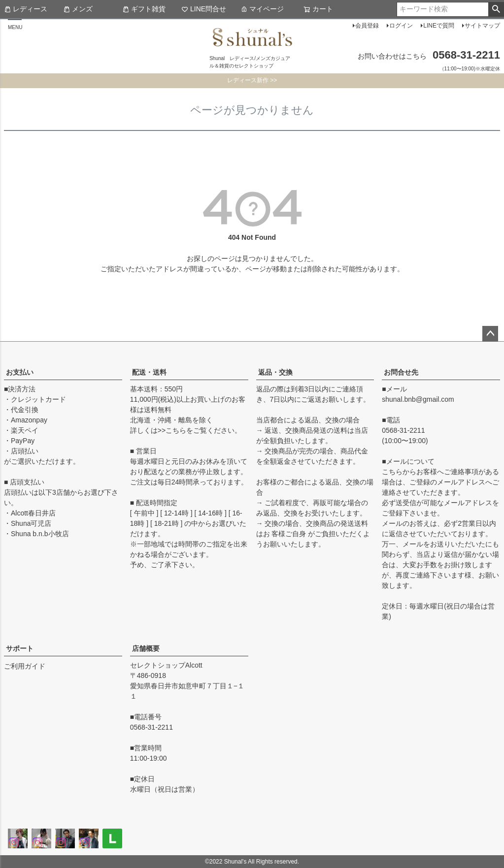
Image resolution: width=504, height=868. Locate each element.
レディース (26, 9)
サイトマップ (482, 26)
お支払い (20, 372)
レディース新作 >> (252, 80)
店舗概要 (146, 648)
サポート (20, 648)
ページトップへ (490, 334)
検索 (496, 9)
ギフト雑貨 (144, 9)
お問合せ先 (401, 372)
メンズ (78, 9)
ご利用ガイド (25, 666)
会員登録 (367, 26)
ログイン (401, 26)
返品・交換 (275, 372)
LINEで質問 (439, 26)
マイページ (262, 9)
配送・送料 (149, 372)
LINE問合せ (204, 9)
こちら (176, 430)
